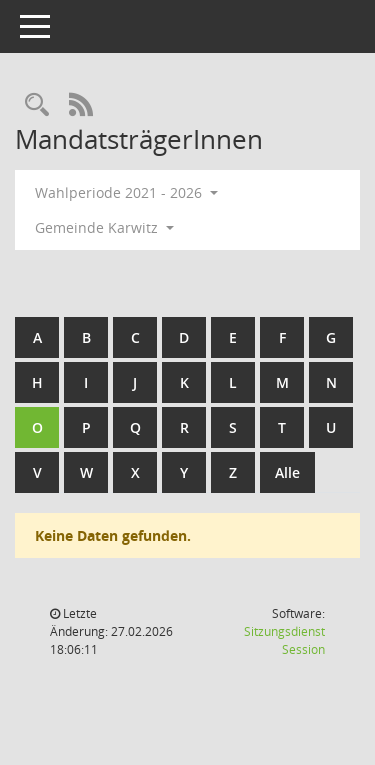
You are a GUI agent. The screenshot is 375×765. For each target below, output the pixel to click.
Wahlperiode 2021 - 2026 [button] (126, 192)
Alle (287, 472)
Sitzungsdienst (284, 640)
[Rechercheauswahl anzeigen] (37, 105)
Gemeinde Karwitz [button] (104, 227)
